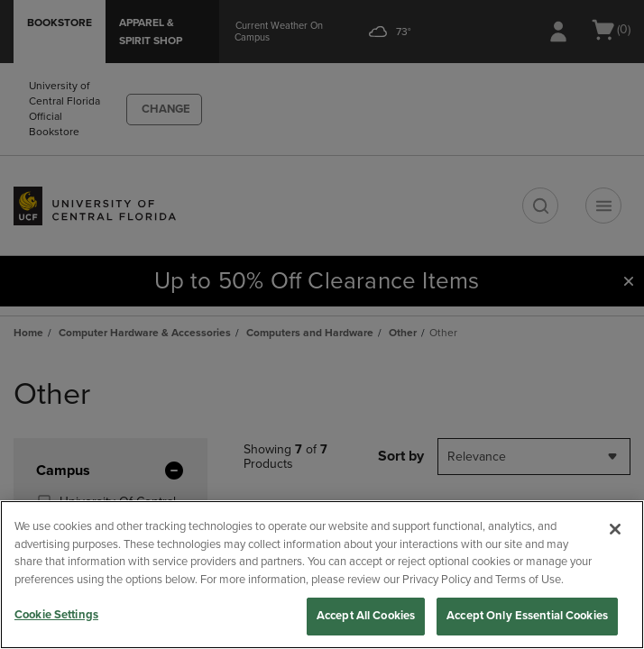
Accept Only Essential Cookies (527, 616)
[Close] (615, 529)
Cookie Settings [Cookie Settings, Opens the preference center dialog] (56, 615)
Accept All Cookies (366, 616)
